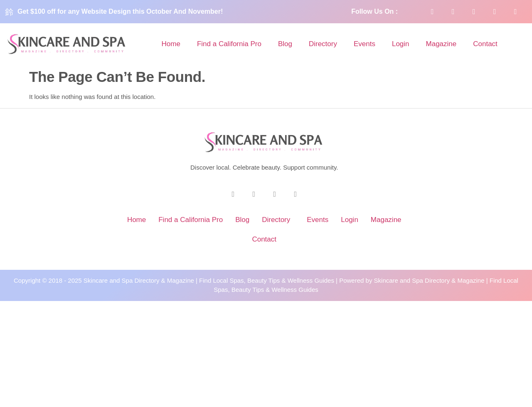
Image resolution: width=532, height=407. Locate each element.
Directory (323, 44)
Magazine (441, 44)
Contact (485, 44)
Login (401, 44)
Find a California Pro (229, 44)
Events (365, 44)
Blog (285, 44)
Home (171, 44)
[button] (278, 220)
